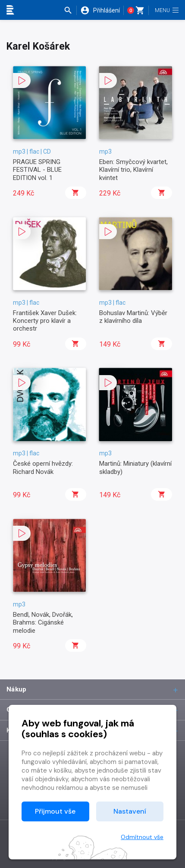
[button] (70, 10)
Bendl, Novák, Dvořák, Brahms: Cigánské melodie (43, 623)
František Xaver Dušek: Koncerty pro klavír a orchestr (45, 321)
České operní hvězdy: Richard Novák (43, 467)
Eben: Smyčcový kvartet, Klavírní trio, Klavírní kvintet (133, 170)
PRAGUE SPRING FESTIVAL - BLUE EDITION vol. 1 (37, 170)
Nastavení (130, 811)
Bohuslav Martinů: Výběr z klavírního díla (133, 317)
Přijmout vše (55, 811)
